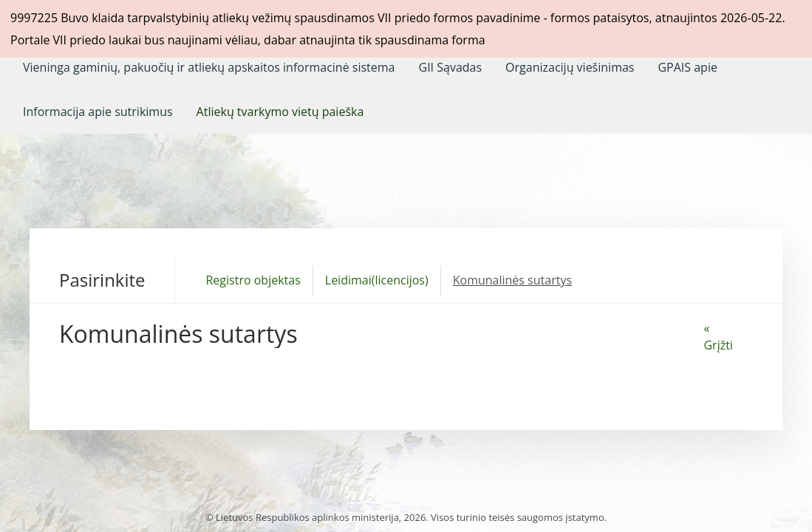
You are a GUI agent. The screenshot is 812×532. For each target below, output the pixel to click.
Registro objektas (253, 280)
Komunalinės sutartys (512, 280)
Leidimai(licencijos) (377, 280)
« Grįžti (718, 337)
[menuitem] (209, 67)
